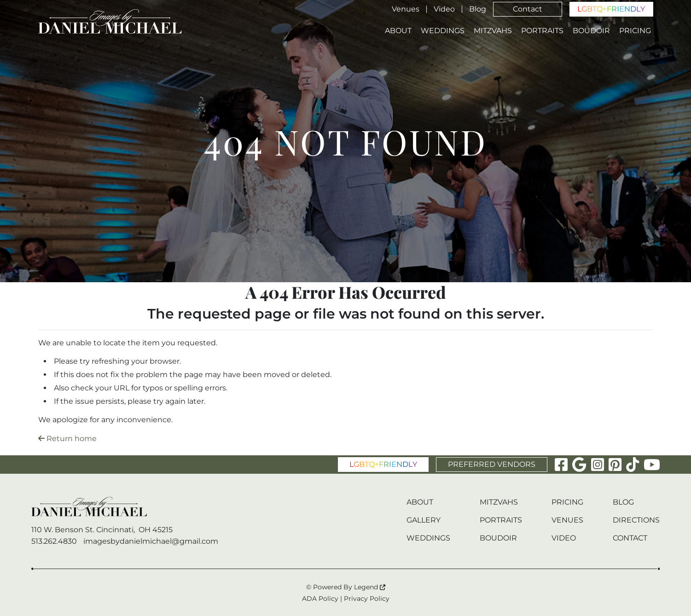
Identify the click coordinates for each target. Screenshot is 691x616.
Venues (406, 9)
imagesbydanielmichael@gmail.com (151, 541)
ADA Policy (320, 599)
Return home (67, 439)
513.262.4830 (54, 541)
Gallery (424, 520)
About (398, 31)
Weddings (443, 31)
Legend (370, 587)
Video (444, 9)
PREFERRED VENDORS (492, 464)
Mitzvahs (493, 31)
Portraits (542, 31)
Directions (636, 520)
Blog (478, 9)
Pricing (635, 31)
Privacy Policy (367, 599)
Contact (528, 9)
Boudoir (591, 31)
